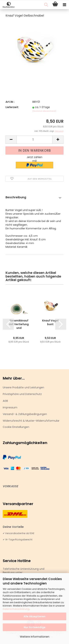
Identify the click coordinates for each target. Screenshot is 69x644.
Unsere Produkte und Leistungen (23, 387)
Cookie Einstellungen (16, 427)
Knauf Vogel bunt (50, 322)
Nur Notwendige (35, 627)
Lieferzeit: (12, 107)
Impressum (10, 407)
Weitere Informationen (35, 637)
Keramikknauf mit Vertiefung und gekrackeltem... (19, 324)
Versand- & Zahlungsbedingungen (25, 414)
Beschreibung (16, 197)
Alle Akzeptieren (34, 616)
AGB (5, 401)
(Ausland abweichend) (44, 111)
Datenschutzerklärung (16, 609)
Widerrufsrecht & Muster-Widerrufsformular (31, 421)
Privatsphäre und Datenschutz (22, 394)
